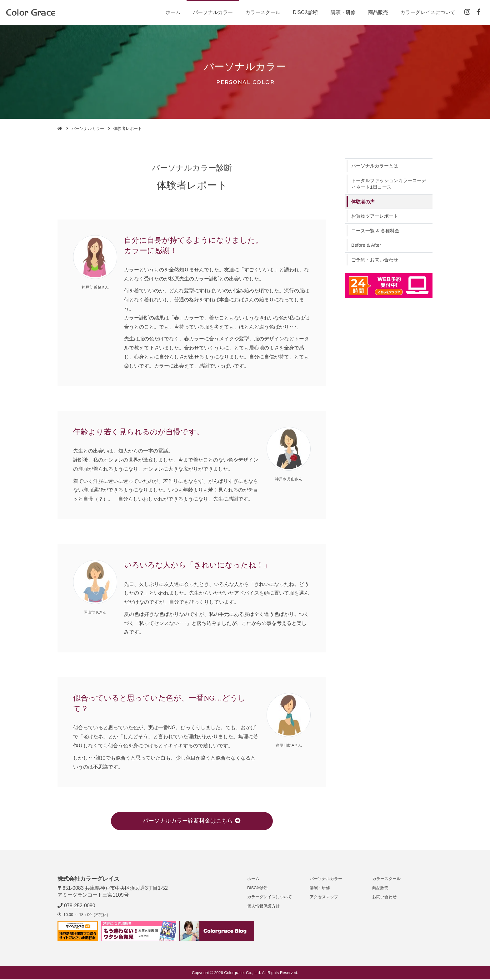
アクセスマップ (324, 897)
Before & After (367, 247)
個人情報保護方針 (263, 907)
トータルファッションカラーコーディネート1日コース (389, 184)
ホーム (172, 12)
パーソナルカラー (212, 12)
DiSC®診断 (305, 12)
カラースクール (262, 12)
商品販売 (377, 12)
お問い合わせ (384, 897)
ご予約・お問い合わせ (376, 262)
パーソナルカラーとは (376, 166)
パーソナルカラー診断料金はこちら (192, 821)
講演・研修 (342, 12)
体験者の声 (364, 203)
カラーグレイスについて (427, 12)
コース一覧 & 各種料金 (377, 232)
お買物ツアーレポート (376, 217)
